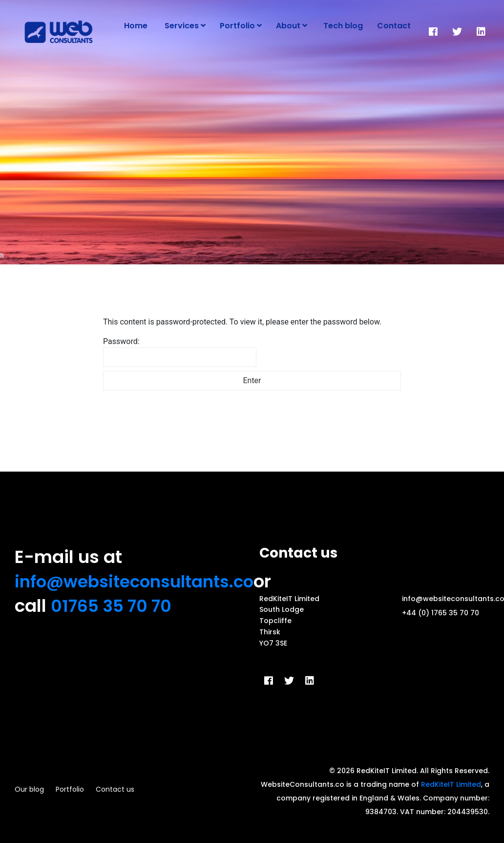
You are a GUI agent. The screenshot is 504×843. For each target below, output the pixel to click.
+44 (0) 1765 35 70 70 (441, 613)
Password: (180, 352)
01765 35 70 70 (114, 606)
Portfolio (70, 789)
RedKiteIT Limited (451, 784)
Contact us (115, 789)
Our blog (29, 789)
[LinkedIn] (481, 32)
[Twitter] (457, 32)
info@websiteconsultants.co (141, 581)
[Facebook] (433, 32)
